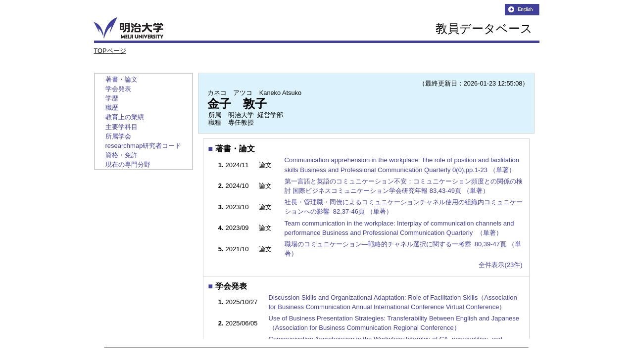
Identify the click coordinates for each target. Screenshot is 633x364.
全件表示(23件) (500, 265)
